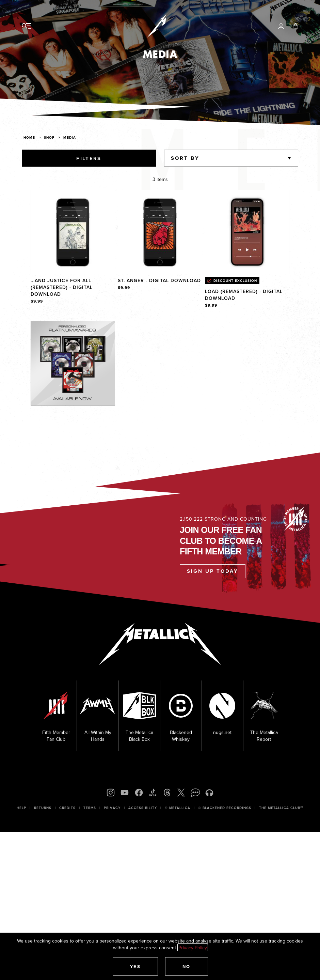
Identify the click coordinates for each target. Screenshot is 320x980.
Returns (43, 808)
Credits (67, 808)
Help (21, 808)
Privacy (112, 808)
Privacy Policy (193, 948)
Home (29, 137)
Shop (49, 137)
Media (70, 137)
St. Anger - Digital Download (159, 280)
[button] (135, 966)
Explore (80, 328)
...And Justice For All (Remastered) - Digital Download (62, 287)
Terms (90, 808)
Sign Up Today (213, 571)
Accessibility (143, 808)
